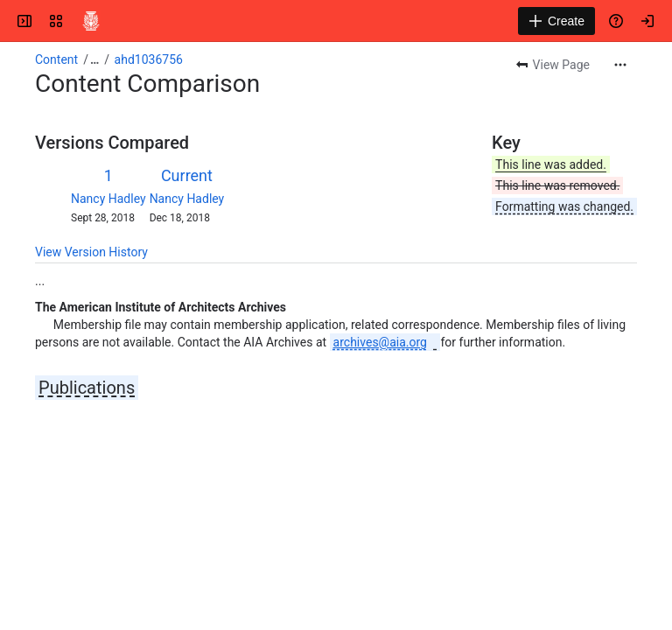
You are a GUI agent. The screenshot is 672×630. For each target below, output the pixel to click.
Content (56, 59)
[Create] (556, 21)
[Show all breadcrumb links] (94, 59)
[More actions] (620, 65)
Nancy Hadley (108, 199)
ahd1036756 (149, 59)
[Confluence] (91, 21)
